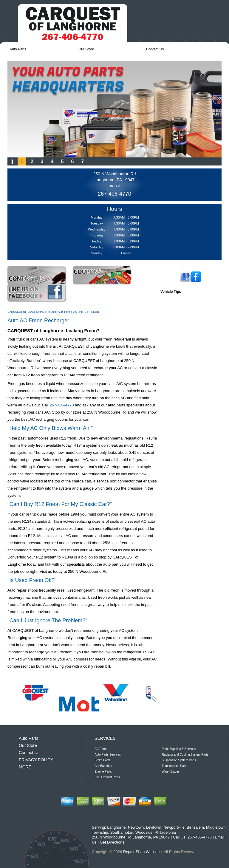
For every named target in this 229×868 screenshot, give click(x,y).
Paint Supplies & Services (179, 749)
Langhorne (116, 827)
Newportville (174, 827)
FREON (94, 312)
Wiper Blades (171, 772)
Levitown (153, 827)
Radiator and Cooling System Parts (185, 755)
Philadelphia (165, 832)
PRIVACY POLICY (36, 760)
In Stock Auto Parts (59, 312)
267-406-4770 (114, 194)
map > (114, 186)
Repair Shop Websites (142, 852)
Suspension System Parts (179, 760)
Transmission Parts (175, 766)
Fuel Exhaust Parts (107, 777)
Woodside (144, 832)
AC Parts (100, 749)
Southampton (122, 832)
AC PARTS (80, 312)
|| (12, 161)
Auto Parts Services (108, 755)
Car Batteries (103, 766)
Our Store (86, 49)
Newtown (136, 827)
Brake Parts (102, 760)
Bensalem (195, 827)
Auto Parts (18, 49)
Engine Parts (103, 772)
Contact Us (155, 49)
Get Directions (112, 842)
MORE (25, 767)
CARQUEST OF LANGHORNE (26, 312)
